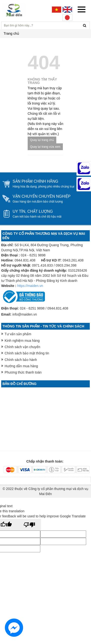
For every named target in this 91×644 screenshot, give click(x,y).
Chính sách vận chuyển (22, 347)
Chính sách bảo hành (21, 360)
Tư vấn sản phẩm (18, 334)
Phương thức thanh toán (23, 372)
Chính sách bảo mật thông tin (27, 353)
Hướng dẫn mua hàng (21, 366)
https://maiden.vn (30, 286)
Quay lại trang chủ (42, 140)
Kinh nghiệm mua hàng (22, 341)
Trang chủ (11, 33)
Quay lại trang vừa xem (45, 147)
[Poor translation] (29, 525)
